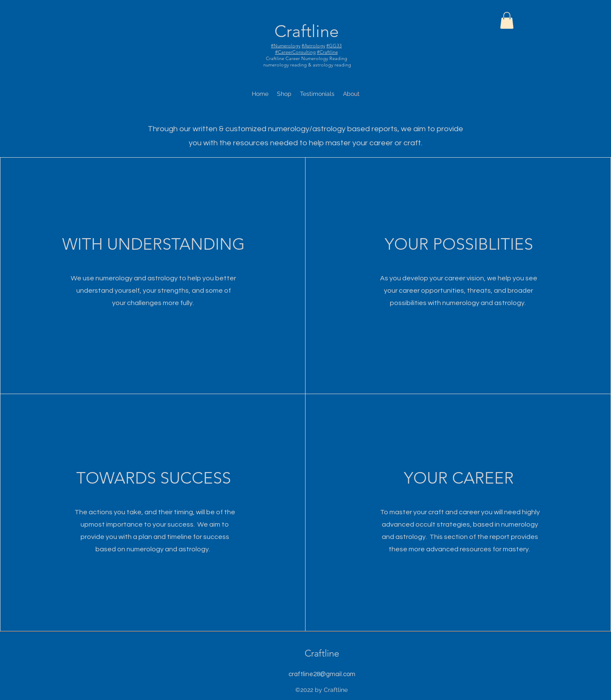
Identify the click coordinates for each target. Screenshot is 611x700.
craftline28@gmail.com (322, 674)
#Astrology (313, 46)
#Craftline (327, 52)
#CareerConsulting (295, 52)
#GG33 (334, 46)
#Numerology (286, 46)
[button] (507, 20)
